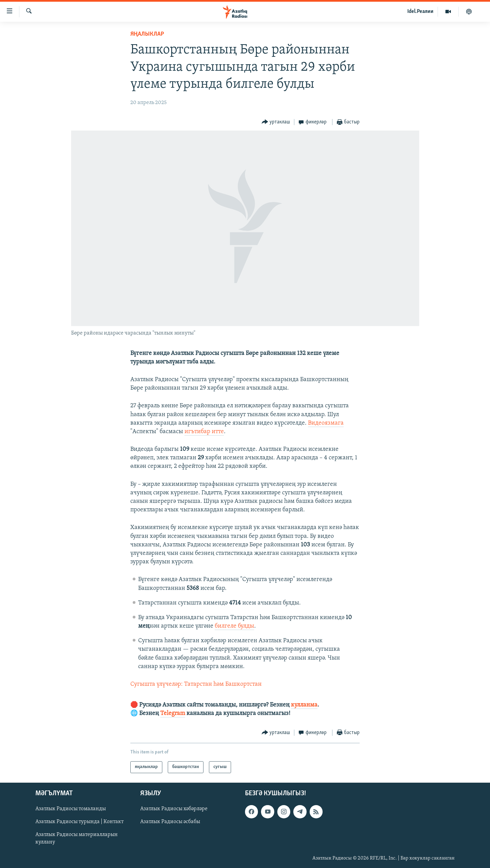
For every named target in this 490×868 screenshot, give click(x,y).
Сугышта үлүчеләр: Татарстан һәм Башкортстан (196, 684)
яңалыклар (147, 34)
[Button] (276, 122)
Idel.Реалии (420, 12)
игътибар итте (204, 432)
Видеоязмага (326, 423)
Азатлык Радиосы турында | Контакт (79, 822)
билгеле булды (234, 626)
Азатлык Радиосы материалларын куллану (77, 838)
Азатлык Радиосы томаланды (71, 809)
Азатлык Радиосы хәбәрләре (174, 809)
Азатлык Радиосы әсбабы (170, 822)
